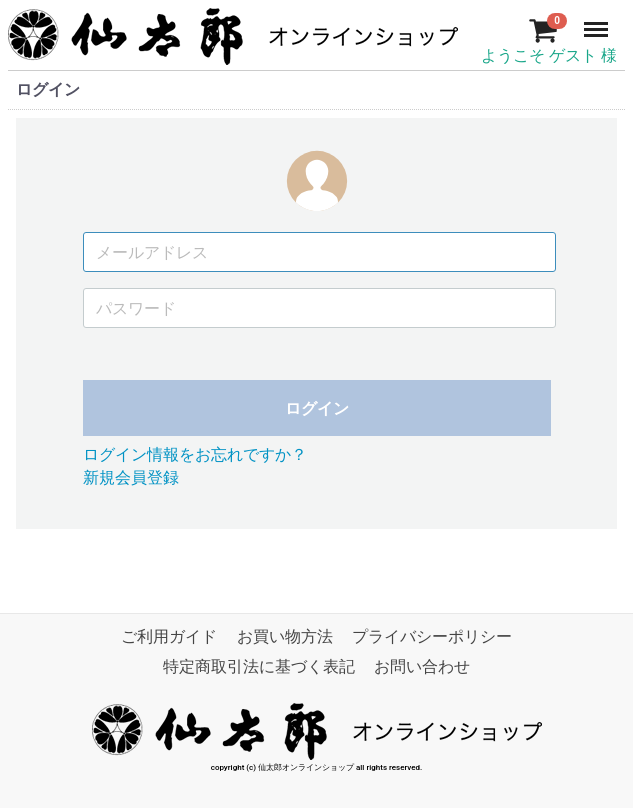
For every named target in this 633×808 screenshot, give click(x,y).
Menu (598, 20)
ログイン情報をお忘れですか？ (195, 455)
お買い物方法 (285, 637)
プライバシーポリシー (432, 637)
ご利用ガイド (169, 637)
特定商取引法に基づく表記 (259, 667)
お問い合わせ (422, 667)
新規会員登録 (131, 477)
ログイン (317, 409)
